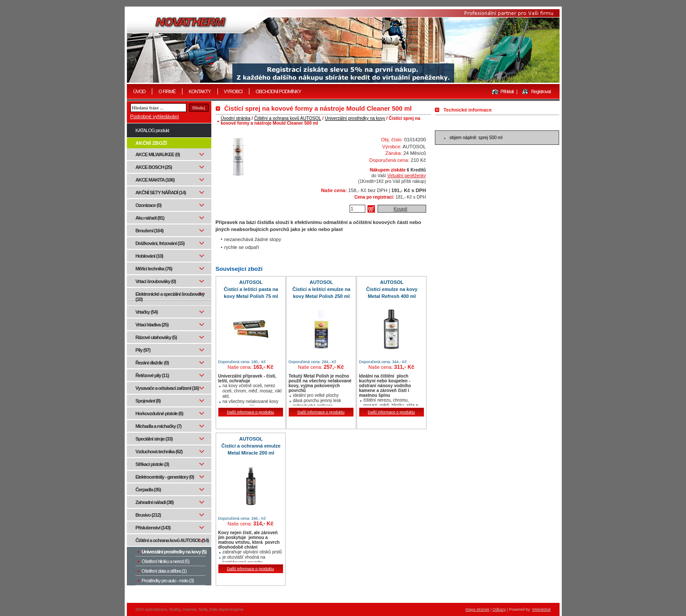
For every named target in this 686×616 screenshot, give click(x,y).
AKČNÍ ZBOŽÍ (151, 143)
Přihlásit (507, 91)
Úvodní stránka (236, 118)
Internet (189, 609)
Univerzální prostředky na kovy (355, 118)
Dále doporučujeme (227, 609)
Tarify (203, 609)
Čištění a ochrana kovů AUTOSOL (288, 118)
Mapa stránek (478, 609)
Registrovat (541, 91)
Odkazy (499, 609)
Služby (175, 609)
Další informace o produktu (251, 412)
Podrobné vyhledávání (155, 116)
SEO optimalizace (151, 609)
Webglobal (541, 609)
